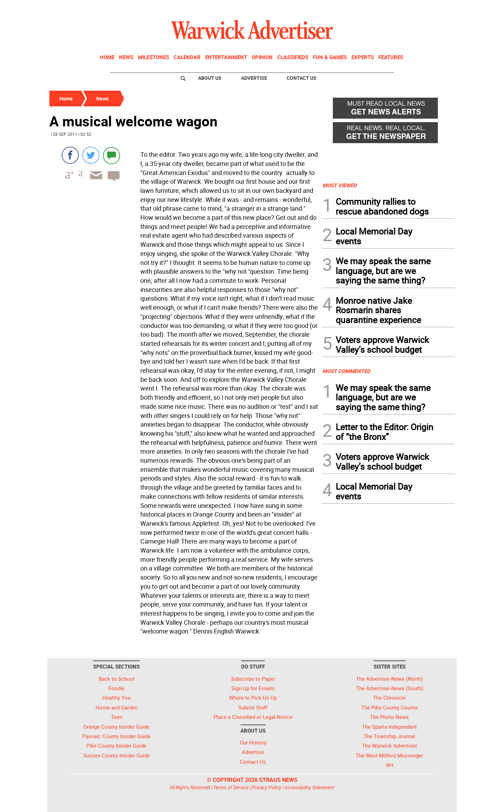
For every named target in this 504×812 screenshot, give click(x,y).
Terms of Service (231, 787)
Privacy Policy (267, 787)
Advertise (254, 78)
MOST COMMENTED (346, 371)
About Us (210, 78)
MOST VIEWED (339, 185)
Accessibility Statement (310, 787)
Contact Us (302, 78)
